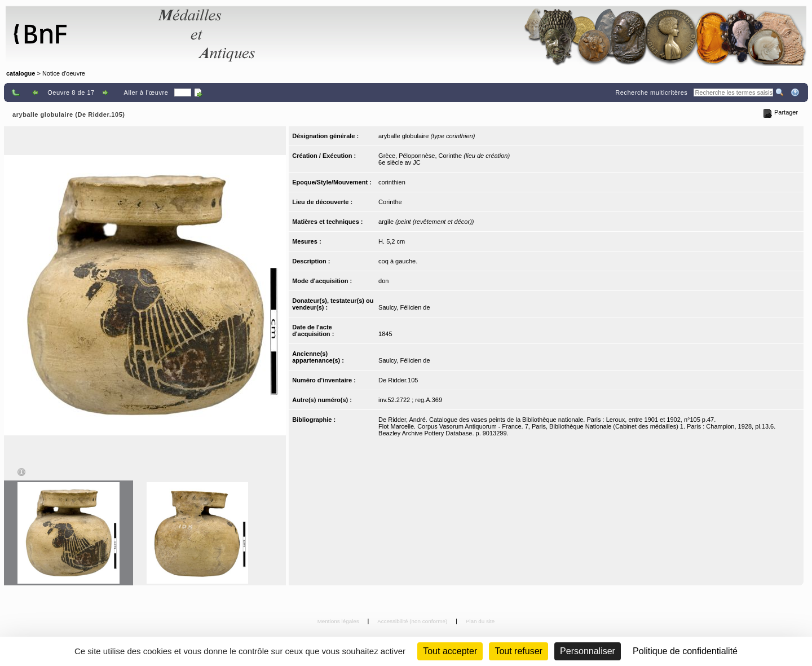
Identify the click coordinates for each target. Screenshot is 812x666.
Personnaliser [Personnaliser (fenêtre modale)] (588, 651)
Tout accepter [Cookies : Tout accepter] (450, 651)
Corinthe (390, 202)
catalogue (21, 73)
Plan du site (480, 621)
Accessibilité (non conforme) (413, 621)
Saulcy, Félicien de (404, 307)
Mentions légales (339, 621)
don (383, 281)
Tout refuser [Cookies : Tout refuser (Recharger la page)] (518, 651)
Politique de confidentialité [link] (685, 651)
